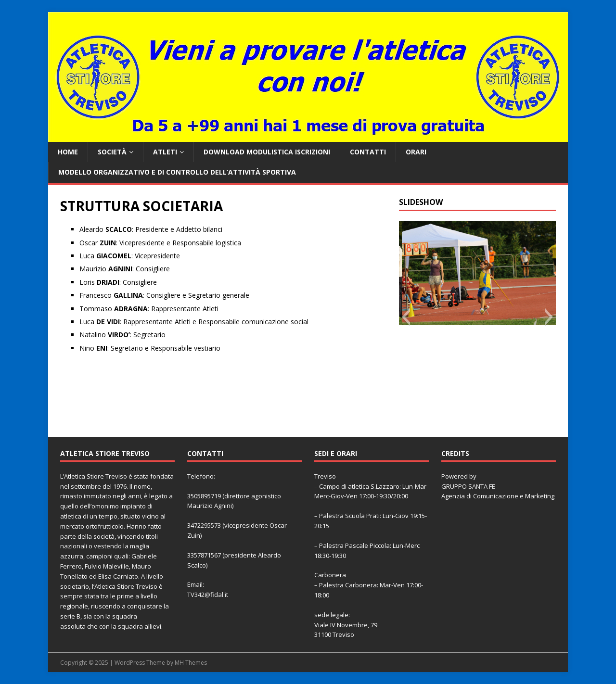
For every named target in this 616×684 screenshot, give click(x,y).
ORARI (416, 152)
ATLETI (165, 152)
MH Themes (191, 663)
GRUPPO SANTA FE (468, 486)
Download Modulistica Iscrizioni (267, 152)
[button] (406, 317)
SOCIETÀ (112, 152)
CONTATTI (368, 152)
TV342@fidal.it (208, 595)
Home (68, 152)
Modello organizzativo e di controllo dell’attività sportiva (177, 172)
